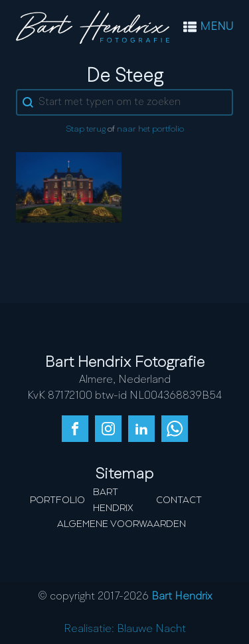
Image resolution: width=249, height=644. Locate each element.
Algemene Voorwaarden (122, 524)
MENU (216, 27)
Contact (179, 500)
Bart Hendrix (113, 500)
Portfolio (57, 500)
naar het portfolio (150, 129)
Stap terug (86, 129)
